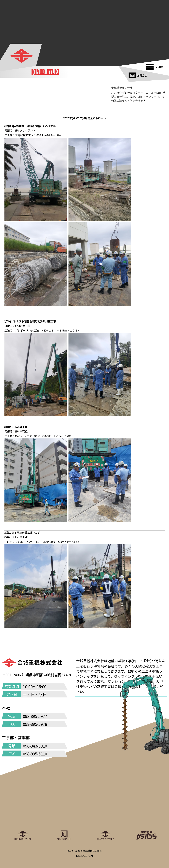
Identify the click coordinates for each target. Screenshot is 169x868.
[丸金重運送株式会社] (64, 820)
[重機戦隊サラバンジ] (146, 820)
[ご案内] (156, 66)
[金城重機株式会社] (21, 56)
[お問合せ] (138, 74)
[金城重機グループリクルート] (105, 820)
